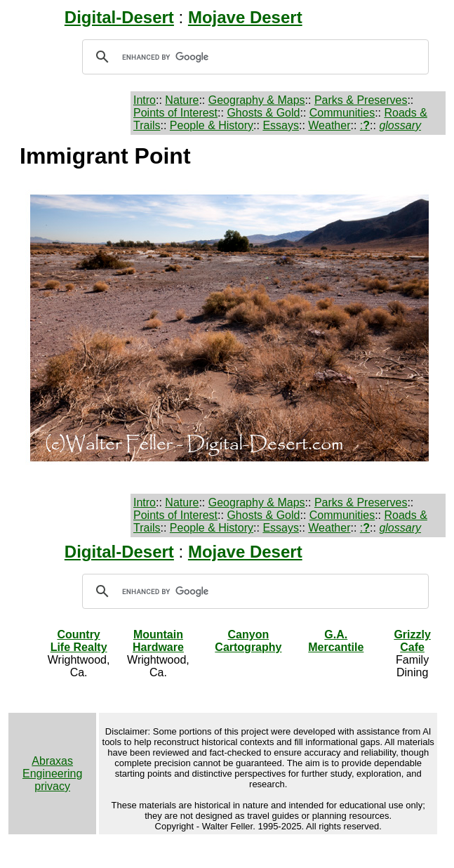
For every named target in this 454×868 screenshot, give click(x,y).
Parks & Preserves (361, 100)
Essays (281, 125)
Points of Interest (175, 113)
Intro (145, 100)
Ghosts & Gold (263, 113)
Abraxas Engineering (52, 767)
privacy (52, 786)
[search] (253, 57)
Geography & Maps (257, 100)
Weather (329, 125)
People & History (212, 125)
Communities (342, 113)
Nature (182, 100)
